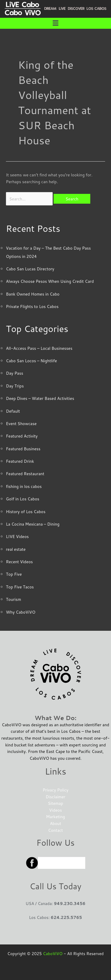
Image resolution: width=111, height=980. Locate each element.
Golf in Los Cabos (23, 499)
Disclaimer (55, 797)
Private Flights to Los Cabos (32, 306)
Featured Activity (22, 436)
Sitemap (56, 803)
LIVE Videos (17, 536)
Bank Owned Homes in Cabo (33, 294)
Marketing (56, 817)
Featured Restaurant (25, 474)
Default (13, 411)
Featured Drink (20, 461)
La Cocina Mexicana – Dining (33, 524)
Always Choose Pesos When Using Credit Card (50, 281)
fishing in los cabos (24, 486)
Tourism (13, 599)
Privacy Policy (55, 790)
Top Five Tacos (20, 587)
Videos (55, 810)
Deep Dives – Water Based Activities (40, 398)
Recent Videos (19, 562)
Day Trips (15, 386)
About (55, 823)
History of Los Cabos (26, 511)
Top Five (14, 574)
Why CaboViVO (21, 612)
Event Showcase (21, 423)
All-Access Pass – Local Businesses (39, 348)
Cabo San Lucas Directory (30, 269)
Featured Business (23, 449)
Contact (56, 830)
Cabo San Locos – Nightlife (31, 361)
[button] (55, 23)
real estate (16, 549)
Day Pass (15, 373)
